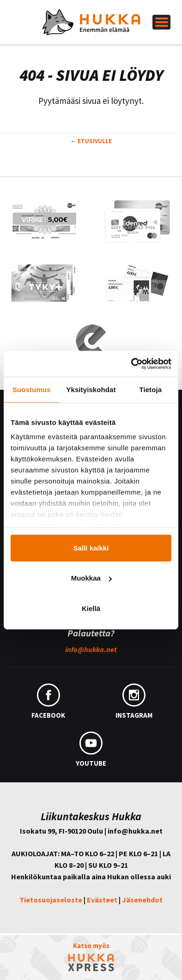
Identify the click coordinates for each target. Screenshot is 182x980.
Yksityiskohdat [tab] (91, 389)
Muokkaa (91, 578)
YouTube (91, 750)
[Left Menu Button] (161, 22)
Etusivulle (95, 141)
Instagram (134, 702)
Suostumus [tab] (32, 389)
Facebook (48, 702)
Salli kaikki (91, 547)
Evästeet (102, 900)
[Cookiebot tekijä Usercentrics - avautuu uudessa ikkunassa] (131, 364)
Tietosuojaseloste (51, 900)
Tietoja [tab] (150, 389)
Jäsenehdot (142, 900)
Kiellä (91, 608)
